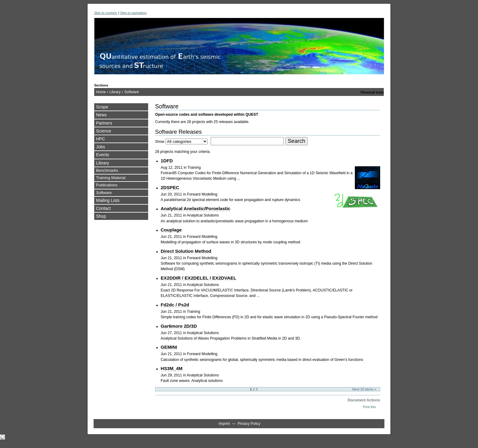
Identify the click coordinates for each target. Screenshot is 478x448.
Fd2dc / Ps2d (175, 305)
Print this (369, 407)
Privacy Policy (249, 424)
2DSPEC (170, 187)
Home (101, 92)
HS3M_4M (172, 368)
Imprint (224, 424)
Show (160, 142)
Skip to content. (106, 13)
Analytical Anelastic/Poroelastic (196, 208)
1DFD (167, 161)
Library (115, 92)
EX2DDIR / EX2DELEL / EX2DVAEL (198, 278)
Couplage (171, 230)
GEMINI (169, 347)
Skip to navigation (133, 13)
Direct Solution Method (186, 251)
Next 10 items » (364, 389)
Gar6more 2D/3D (179, 326)
